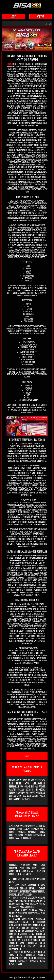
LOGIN (14, 16)
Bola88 (10, 64)
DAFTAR (41, 16)
